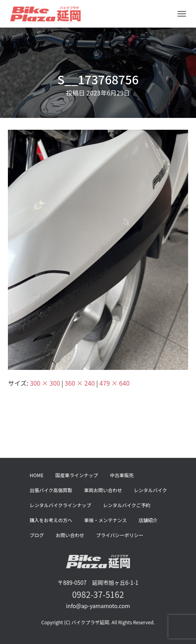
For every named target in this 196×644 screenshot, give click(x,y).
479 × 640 (115, 383)
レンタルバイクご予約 (127, 505)
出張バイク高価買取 (51, 490)
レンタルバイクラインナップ (60, 505)
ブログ (37, 535)
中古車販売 (122, 475)
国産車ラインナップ (77, 475)
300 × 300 (45, 383)
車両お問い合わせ (103, 490)
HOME (37, 475)
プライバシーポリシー (120, 535)
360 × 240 (80, 383)
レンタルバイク (151, 490)
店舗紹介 (148, 520)
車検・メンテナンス (106, 520)
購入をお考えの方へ (51, 520)
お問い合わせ (70, 535)
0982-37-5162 (98, 594)
